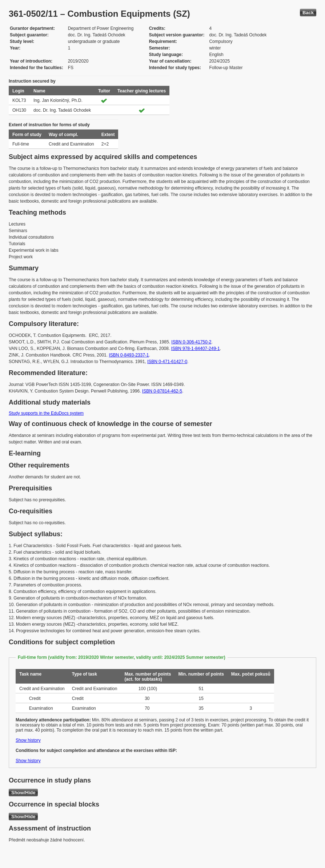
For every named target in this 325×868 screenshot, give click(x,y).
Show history (28, 740)
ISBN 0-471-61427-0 (167, 362)
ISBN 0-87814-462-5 (162, 391)
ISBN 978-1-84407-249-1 (196, 349)
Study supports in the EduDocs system (46, 413)
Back (308, 13)
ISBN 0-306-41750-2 (191, 342)
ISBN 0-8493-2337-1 (129, 355)
